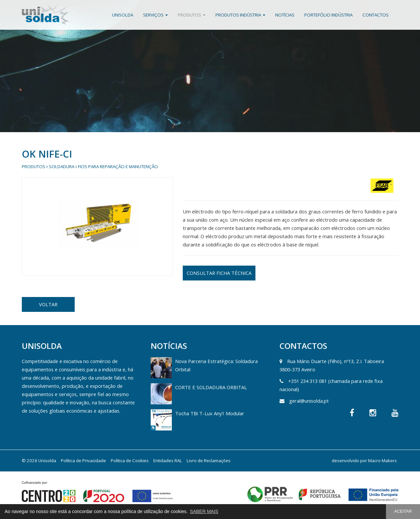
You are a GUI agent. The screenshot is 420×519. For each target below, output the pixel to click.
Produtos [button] (192, 15)
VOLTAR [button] (48, 304)
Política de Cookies (130, 461)
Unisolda (123, 15)
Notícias (285, 15)
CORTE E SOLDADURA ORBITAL (211, 387)
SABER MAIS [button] (204, 511)
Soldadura (62, 167)
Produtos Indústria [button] (240, 15)
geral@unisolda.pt (309, 401)
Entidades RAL (168, 461)
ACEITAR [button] (403, 511)
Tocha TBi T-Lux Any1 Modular (210, 413)
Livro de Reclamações (209, 461)
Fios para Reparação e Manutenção (118, 167)
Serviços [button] (155, 15)
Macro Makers (382, 461)
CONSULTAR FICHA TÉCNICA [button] (219, 273)
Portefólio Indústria (328, 15)
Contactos (376, 15)
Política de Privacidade (83, 461)
